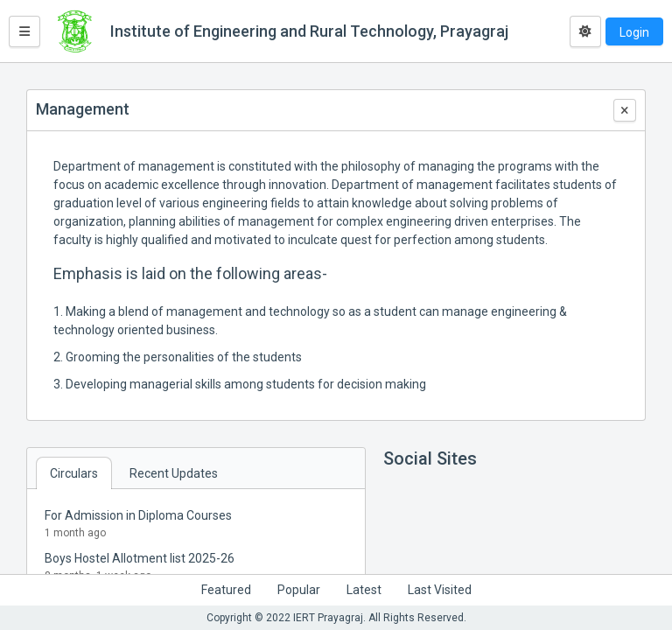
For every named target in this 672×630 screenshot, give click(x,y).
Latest (364, 590)
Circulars (74, 473)
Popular (299, 590)
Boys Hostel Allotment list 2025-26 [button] (140, 558)
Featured (226, 590)
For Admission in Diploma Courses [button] (138, 515)
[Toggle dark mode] (585, 31)
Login (634, 32)
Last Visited (440, 590)
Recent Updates (174, 473)
